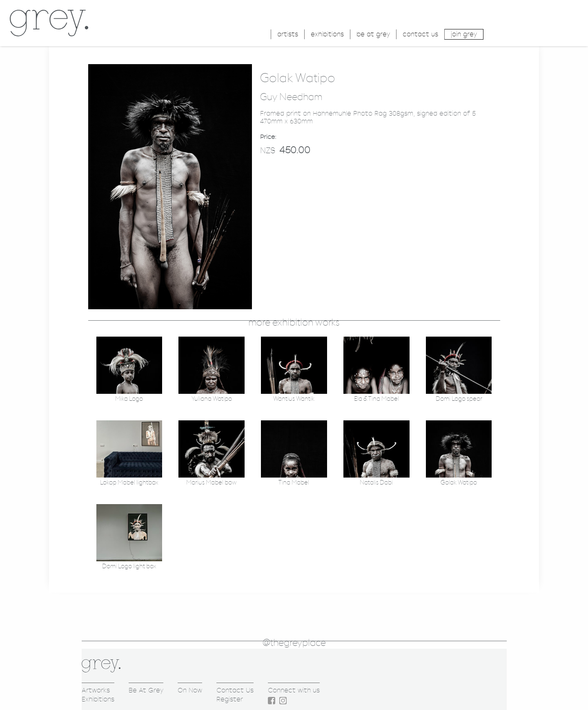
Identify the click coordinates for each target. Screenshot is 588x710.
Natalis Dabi (376, 483)
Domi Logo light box (129, 566)
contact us (420, 34)
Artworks (96, 690)
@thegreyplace (294, 643)
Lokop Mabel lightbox (129, 483)
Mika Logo (129, 399)
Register (230, 699)
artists (288, 34)
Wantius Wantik (294, 399)
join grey (464, 34)
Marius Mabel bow (212, 483)
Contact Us (235, 690)
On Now (190, 690)
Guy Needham (291, 97)
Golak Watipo (459, 483)
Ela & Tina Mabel (376, 399)
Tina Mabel (294, 483)
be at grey (373, 34)
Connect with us (294, 690)
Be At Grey (146, 690)
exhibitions (327, 34)
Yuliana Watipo (212, 399)
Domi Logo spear (459, 399)
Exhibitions (98, 699)
